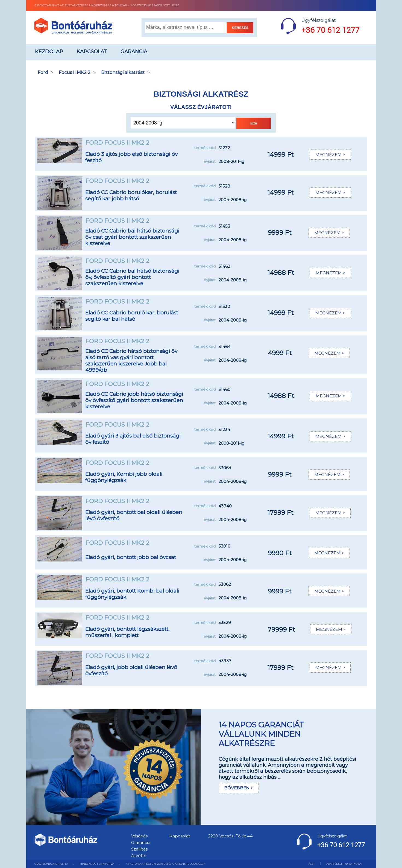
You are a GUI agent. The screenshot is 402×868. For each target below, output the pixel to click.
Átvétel (139, 856)
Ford (43, 72)
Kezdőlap (49, 52)
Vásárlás (139, 836)
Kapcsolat (92, 52)
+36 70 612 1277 (331, 30)
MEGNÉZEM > (330, 155)
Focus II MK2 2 (75, 72)
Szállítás (139, 849)
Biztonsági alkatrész (123, 72)
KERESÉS (240, 28)
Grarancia (141, 842)
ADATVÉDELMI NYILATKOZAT (344, 864)
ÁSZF (312, 864)
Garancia (134, 52)
